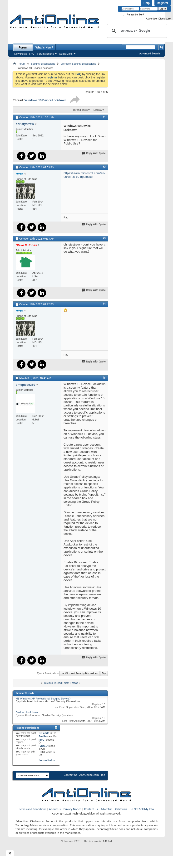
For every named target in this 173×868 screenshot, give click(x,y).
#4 (104, 304)
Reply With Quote (94, 153)
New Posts (21, 54)
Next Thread (71, 683)
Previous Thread (52, 683)
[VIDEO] (44, 746)
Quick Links (66, 54)
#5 (104, 378)
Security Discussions (43, 64)
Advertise (107, 809)
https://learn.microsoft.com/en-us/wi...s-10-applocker (84, 175)
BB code (44, 733)
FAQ (32, 54)
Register (163, 3)
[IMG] (42, 740)
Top (104, 673)
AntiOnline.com (89, 775)
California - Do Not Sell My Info (134, 809)
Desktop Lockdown (27, 712)
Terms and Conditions (33, 809)
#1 (104, 117)
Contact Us (71, 775)
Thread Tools (80, 110)
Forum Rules (47, 760)
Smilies (43, 736)
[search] (136, 31)
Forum (23, 48)
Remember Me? (133, 15)
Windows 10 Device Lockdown (45, 100)
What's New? (44, 48)
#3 (104, 238)
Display (98, 110)
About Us (55, 809)
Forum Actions (45, 54)
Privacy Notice (72, 809)
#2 (104, 167)
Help (147, 3)
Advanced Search (150, 53)
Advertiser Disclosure (158, 19)
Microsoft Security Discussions (78, 64)
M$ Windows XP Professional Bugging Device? (43, 699)
